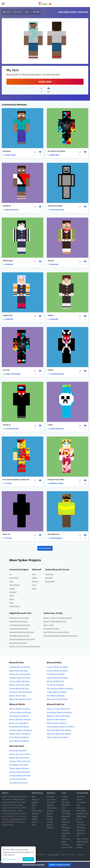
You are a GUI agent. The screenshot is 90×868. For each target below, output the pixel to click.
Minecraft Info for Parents (18, 644)
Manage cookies (9, 859)
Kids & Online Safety (69, 855)
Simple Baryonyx (57, 429)
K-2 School (81, 826)
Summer (50, 828)
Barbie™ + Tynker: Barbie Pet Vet (55, 622)
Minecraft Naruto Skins (19, 686)
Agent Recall (49, 575)
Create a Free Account (60, 865)
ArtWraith (9, 265)
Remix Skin (45, 82)
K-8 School (81, 828)
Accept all (28, 859)
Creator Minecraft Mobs (57, 668)
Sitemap (35, 814)
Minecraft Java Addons (57, 724)
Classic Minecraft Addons (58, 738)
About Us (36, 800)
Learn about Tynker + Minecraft (73, 12)
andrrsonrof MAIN (55, 206)
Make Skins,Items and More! (19, 619)
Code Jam (66, 845)
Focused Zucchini (57, 374)
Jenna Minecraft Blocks (19, 742)
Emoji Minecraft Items (19, 766)
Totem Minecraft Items (19, 769)
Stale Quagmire (56, 539)
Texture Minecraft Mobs (57, 672)
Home (8, 12)
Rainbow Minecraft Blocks (21, 731)
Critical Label (10, 155)
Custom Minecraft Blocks (20, 713)
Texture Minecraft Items (20, 773)
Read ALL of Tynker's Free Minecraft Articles (25, 647)
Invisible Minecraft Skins (20, 668)
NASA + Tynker (49, 626)
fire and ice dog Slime (56, 151)
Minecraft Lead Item (18, 751)
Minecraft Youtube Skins (20, 675)
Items (34, 586)
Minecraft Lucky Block (19, 724)
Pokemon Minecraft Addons (59, 735)
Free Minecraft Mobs (56, 697)
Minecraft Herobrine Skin (20, 700)
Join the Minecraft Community (20, 626)
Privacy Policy (54, 855)
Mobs (34, 589)
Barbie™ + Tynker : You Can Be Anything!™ (58, 619)
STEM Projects (82, 842)
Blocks (34, 579)
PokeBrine (7, 206)
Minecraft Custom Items (20, 755)
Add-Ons (35, 582)
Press (34, 806)
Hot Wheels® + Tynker (51, 629)
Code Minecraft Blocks (19, 738)
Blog (34, 797)
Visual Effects (14, 579)
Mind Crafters (50, 582)
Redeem (50, 806)
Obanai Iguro (8, 261)
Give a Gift (51, 803)
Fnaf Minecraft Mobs (56, 675)
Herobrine (7, 151)
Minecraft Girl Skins (18, 697)
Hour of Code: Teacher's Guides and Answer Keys (60, 636)
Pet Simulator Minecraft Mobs (60, 689)
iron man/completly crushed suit (16, 480)
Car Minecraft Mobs (55, 686)
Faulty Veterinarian (13, 374)
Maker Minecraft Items (19, 759)
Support (35, 803)
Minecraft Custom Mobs (57, 700)
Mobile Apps (37, 811)
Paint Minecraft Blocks (19, 717)
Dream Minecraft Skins (19, 689)
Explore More (45, 549)
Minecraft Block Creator (20, 710)
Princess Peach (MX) (56, 480)
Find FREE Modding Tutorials (19, 636)
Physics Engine (14, 586)
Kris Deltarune (53, 535)
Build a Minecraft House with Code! (22, 633)
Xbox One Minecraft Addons (59, 731)
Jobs (33, 809)
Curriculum (51, 800)
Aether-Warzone (12, 210)
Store (34, 826)
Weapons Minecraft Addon (59, 717)
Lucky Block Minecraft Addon (59, 713)
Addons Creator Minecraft (58, 710)
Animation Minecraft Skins (21, 693)
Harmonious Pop (57, 210)
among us (7, 425)
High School (82, 817)
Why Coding (52, 809)
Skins (27, 12)
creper (50, 425)
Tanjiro (50, 316)
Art (10, 575)
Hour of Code (67, 848)
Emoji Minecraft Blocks (19, 727)
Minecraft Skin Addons (57, 720)
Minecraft (18, 12)
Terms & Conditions (39, 855)
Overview (51, 797)
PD (78, 837)
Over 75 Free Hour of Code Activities (56, 633)
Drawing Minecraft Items (20, 776)
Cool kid (6, 371)
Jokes (11, 582)
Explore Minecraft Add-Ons (19, 629)
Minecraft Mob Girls (55, 682)
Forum (34, 823)
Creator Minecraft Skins (20, 682)
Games (12, 596)
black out (7, 535)
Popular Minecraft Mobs (57, 679)
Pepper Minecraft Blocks (20, 735)
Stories (12, 600)
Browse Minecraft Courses (18, 622)
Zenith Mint (55, 155)
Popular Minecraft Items (20, 762)
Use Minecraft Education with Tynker (22, 640)
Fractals (12, 589)
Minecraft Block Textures (20, 720)
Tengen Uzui (8, 316)
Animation (13, 593)
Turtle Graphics (15, 607)
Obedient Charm (57, 484)
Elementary (81, 811)
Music (11, 604)
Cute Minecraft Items (18, 784)
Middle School (82, 814)
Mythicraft (49, 579)
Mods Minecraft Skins (19, 672)
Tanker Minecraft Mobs (57, 693)
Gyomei (51, 261)
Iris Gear (8, 484)
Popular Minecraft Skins (20, 679)
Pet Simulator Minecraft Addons (61, 727)
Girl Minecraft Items (18, 780)
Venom (51, 371)
